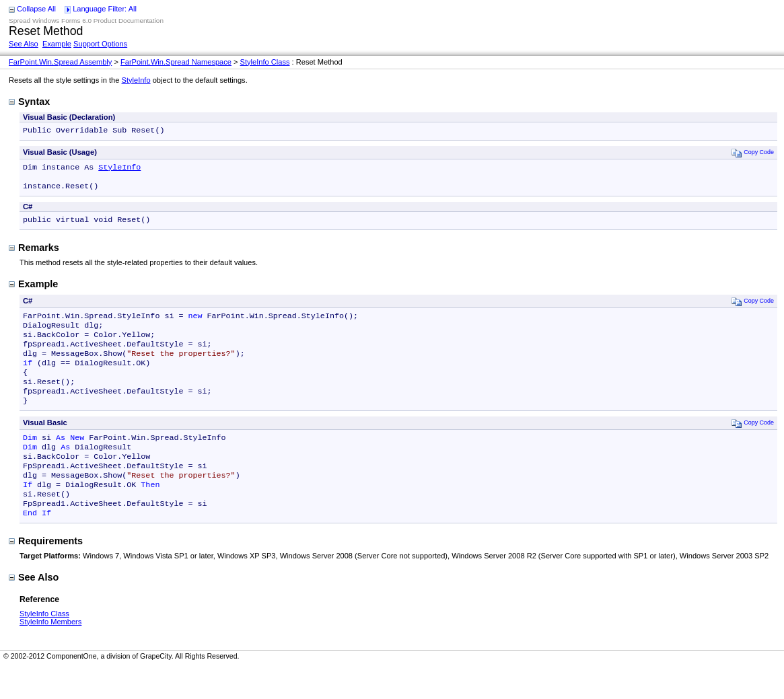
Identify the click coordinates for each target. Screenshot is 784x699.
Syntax (29, 102)
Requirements (46, 573)
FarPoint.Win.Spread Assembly (60, 62)
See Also (24, 44)
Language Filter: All (105, 9)
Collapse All (36, 9)
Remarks (34, 254)
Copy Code (753, 154)
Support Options (100, 44)
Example (57, 44)
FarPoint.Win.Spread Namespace (176, 62)
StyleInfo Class (265, 62)
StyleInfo (136, 80)
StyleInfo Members (50, 654)
